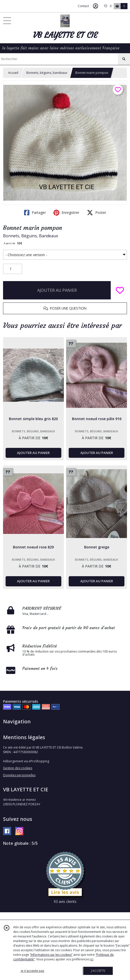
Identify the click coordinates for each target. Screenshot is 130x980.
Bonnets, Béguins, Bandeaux (31, 236)
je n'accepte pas (32, 971)
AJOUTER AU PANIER (57, 290)
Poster (97, 213)
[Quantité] (13, 269)
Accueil (13, 73)
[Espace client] (96, 6)
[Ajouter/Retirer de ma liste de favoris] (120, 290)
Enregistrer (66, 213)
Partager (35, 213)
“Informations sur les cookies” (51, 955)
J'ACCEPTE (98, 971)
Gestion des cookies (18, 768)
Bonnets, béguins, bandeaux (47, 73)
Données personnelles (19, 775)
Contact (83, 6)
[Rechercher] (124, 59)
